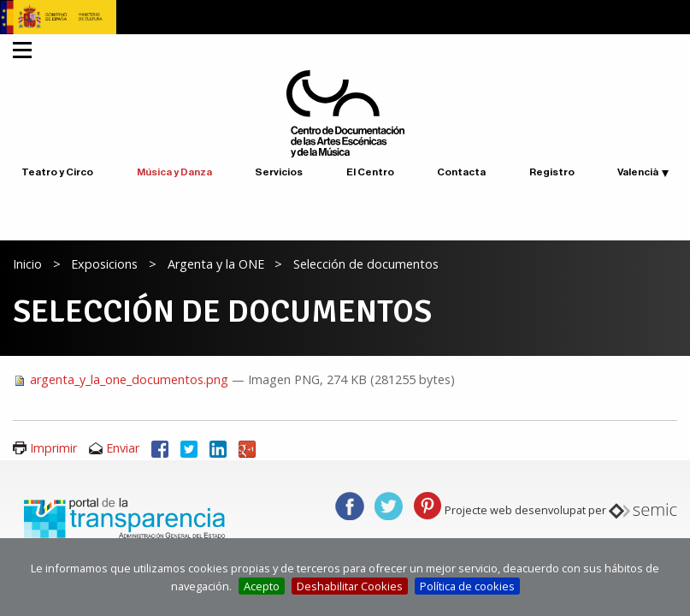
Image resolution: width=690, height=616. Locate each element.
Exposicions (104, 264)
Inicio (27, 264)
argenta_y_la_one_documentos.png (122, 379)
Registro (552, 172)
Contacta (461, 172)
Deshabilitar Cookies (350, 586)
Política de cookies (467, 586)
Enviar (123, 448)
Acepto (262, 586)
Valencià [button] (638, 172)
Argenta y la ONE (216, 264)
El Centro (370, 172)
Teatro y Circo (57, 172)
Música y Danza (174, 172)
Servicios (279, 172)
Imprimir (53, 448)
